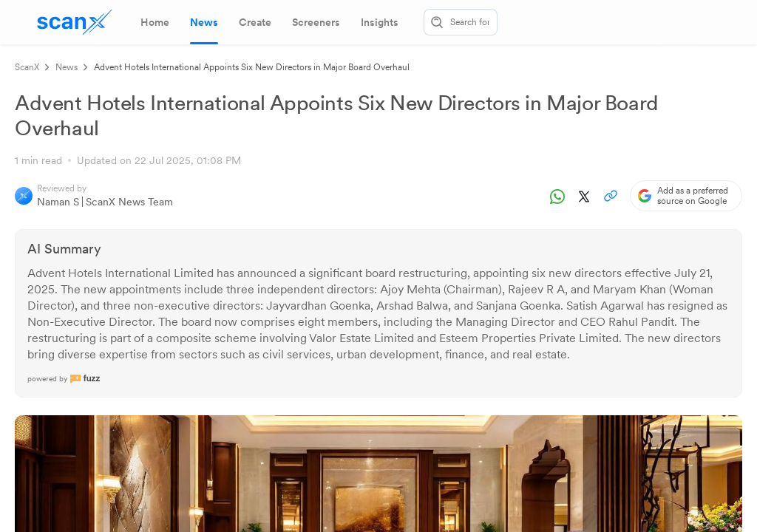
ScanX (27, 67)
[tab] (155, 22)
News (67, 67)
